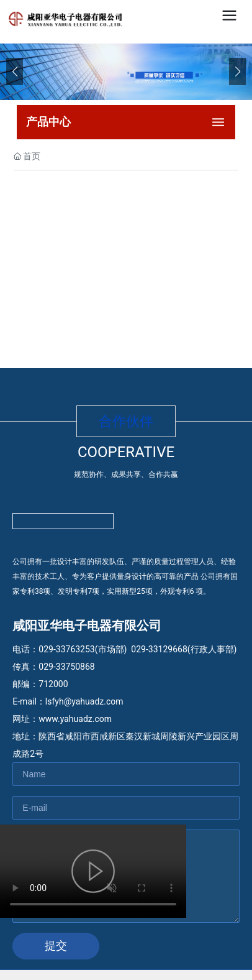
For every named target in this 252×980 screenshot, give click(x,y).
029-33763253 (66, 649)
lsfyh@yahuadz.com (84, 701)
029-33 (144, 649)
